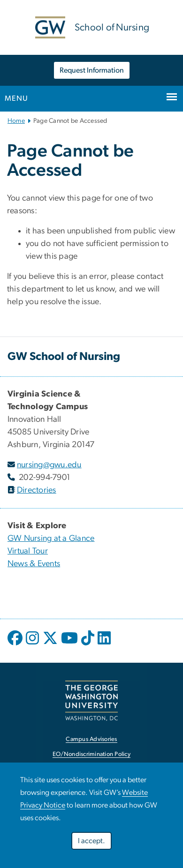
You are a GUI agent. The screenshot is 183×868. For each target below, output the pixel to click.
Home (16, 121)
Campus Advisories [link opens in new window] (91, 739)
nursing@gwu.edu (49, 465)
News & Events (34, 564)
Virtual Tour (28, 551)
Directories (37, 490)
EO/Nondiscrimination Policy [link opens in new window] (91, 754)
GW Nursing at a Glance (51, 539)
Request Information (92, 70)
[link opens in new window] (91, 700)
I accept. (91, 843)
